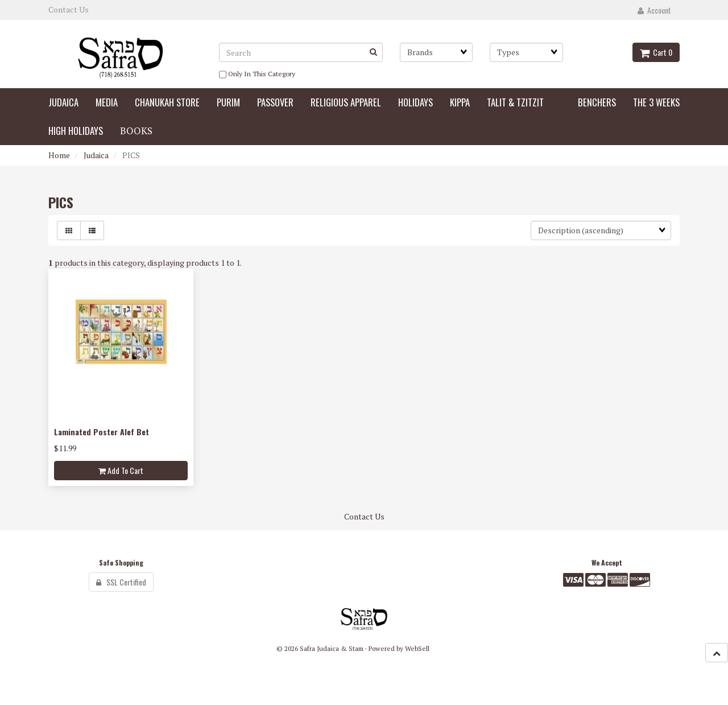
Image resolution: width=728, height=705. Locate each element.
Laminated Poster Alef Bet (102, 432)
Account (654, 10)
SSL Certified (121, 582)
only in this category (257, 75)
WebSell (417, 648)
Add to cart (121, 470)
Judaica (96, 155)
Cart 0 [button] (656, 52)
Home (59, 155)
